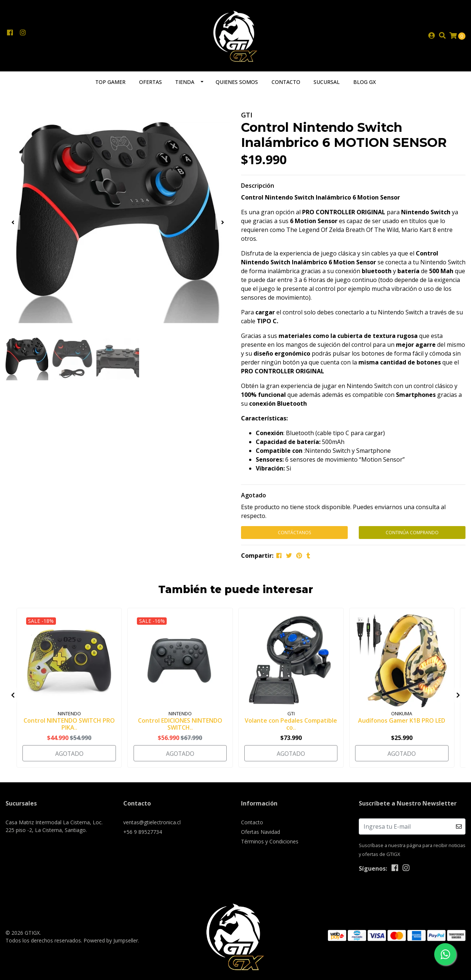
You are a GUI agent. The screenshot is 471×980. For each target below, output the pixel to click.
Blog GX (364, 83)
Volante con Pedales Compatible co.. (291, 725)
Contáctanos (294, 534)
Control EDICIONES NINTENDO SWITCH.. (180, 725)
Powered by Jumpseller (111, 940)
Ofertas (150, 83)
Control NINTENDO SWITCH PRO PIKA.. (69, 725)
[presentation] (13, 224)
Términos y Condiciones (270, 841)
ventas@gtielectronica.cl (152, 822)
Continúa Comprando (412, 534)
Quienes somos (237, 83)
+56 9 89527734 (143, 832)
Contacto (286, 83)
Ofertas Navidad (261, 832)
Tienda (185, 83)
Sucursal (327, 83)
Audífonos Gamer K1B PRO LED (402, 722)
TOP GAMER (110, 83)
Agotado (254, 497)
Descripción (258, 187)
